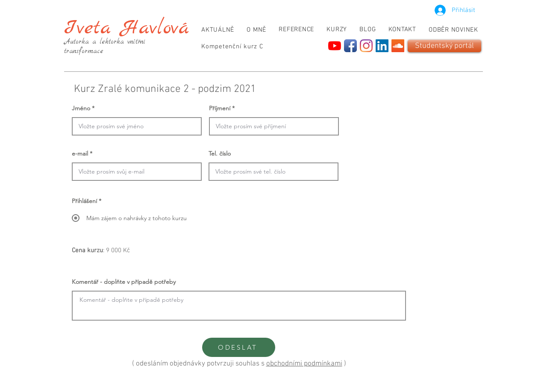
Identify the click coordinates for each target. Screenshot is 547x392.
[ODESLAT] (239, 347)
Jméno (81, 108)
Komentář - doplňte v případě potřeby (124, 282)
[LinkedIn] (382, 46)
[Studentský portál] (444, 46)
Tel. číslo (220, 153)
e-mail (80, 153)
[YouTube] (335, 46)
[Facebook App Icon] (350, 46)
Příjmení (220, 108)
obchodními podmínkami (304, 364)
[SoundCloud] (398, 46)
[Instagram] (366, 46)
